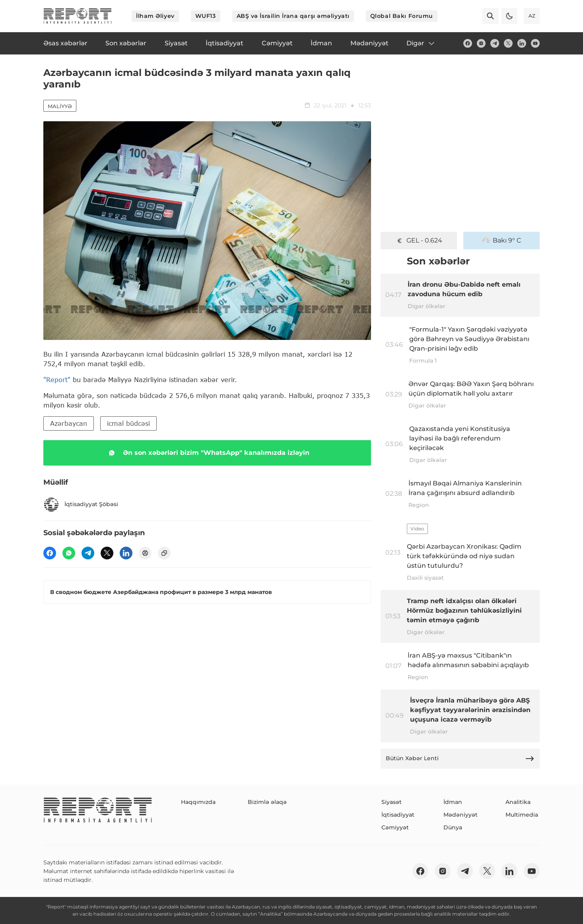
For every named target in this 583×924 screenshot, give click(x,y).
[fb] (468, 43)
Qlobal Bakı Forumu (402, 16)
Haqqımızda (198, 802)
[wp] (69, 553)
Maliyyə (60, 106)
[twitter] (508, 43)
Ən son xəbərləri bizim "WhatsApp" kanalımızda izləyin (207, 453)
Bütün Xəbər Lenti (460, 759)
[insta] (481, 43)
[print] (145, 553)
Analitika (518, 802)
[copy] (164, 553)
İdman (453, 802)
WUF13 (206, 16)
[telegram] (495, 43)
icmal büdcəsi (128, 423)
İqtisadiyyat (398, 815)
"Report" (57, 379)
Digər (421, 43)
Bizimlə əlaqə (267, 802)
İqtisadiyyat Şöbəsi (81, 505)
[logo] (78, 16)
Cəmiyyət (395, 827)
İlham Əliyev (155, 16)
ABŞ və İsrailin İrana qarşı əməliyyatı (293, 16)
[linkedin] (522, 43)
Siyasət (392, 802)
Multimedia (522, 815)
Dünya (453, 827)
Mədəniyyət (461, 815)
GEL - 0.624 (419, 241)
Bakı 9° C (502, 241)
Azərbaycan (69, 423)
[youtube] (535, 43)
